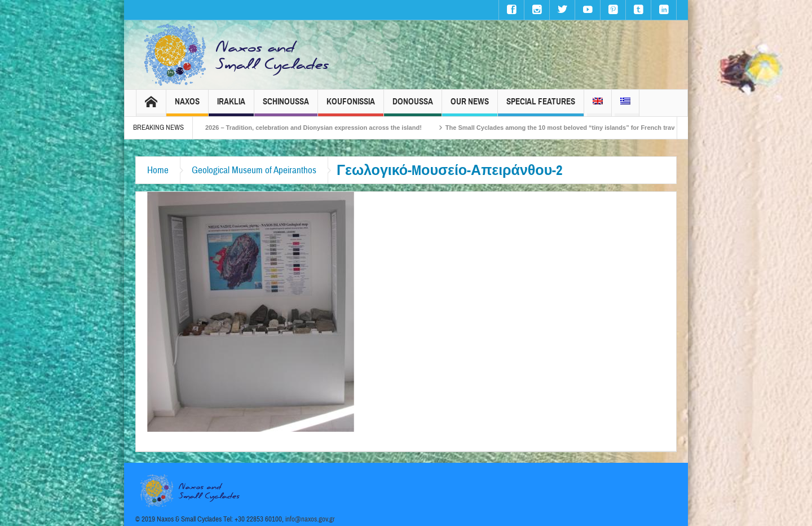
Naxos (187, 106)
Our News (470, 106)
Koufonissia (351, 106)
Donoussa (413, 106)
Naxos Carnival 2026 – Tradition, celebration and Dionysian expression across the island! (311, 128)
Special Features (541, 106)
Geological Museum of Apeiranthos (254, 170)
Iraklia (231, 106)
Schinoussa (286, 106)
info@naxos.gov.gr (310, 519)
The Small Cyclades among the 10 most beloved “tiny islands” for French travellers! (590, 128)
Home (158, 170)
